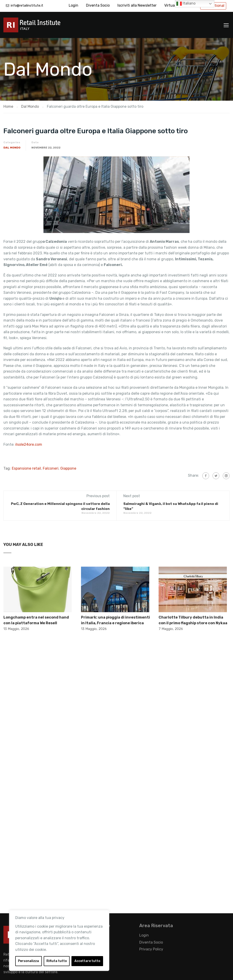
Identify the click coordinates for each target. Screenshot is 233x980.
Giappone (68, 468)
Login (73, 5)
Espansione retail (26, 468)
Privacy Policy (151, 949)
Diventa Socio (98, 5)
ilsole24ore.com (29, 444)
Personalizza (28, 961)
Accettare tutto (87, 961)
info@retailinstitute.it (27, 6)
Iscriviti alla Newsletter (137, 5)
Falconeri (51, 468)
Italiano (186, 4)
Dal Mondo (12, 148)
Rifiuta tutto (57, 961)
